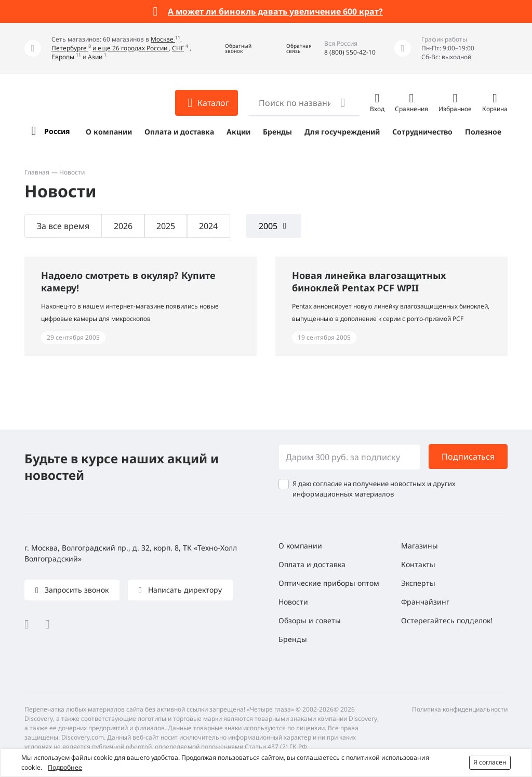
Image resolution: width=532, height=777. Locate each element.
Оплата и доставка (179, 132)
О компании (109, 132)
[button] (231, 49)
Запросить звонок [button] (76, 590)
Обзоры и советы (310, 620)
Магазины (420, 546)
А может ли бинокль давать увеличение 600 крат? (275, 11)
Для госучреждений (342, 132)
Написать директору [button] (184, 590)
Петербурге (70, 48)
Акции (238, 132)
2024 (208, 226)
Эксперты (418, 583)
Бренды (277, 132)
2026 (123, 226)
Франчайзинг (425, 602)
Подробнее (65, 767)
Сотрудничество (422, 132)
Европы (63, 57)
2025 (166, 226)
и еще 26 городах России (131, 48)
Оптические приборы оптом (329, 583)
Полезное (483, 132)
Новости (293, 602)
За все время (63, 226)
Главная (37, 172)
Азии (95, 57)
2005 (268, 226)
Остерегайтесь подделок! (447, 620)
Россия (57, 131)
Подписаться (468, 457)
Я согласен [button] (490, 762)
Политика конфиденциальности (460, 709)
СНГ (178, 48)
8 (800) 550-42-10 (350, 52)
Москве (163, 39)
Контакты (418, 564)
